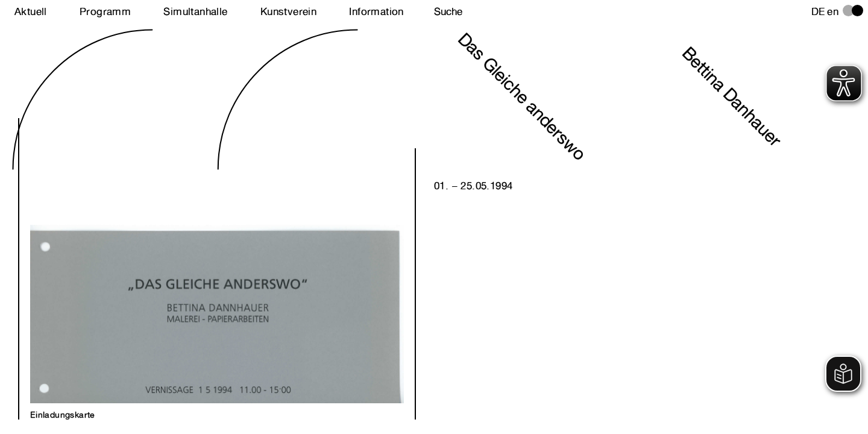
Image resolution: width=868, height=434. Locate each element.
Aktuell (31, 11)
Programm (105, 11)
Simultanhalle (195, 11)
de (818, 11)
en (833, 11)
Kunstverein (288, 11)
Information (376, 11)
